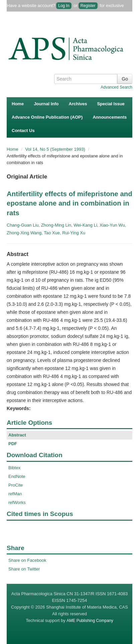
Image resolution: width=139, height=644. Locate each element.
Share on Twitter (24, 569)
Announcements (110, 117)
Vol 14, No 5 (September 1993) (56, 149)
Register (88, 6)
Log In (64, 6)
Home (18, 104)
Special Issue (111, 104)
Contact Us (23, 131)
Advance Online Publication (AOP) (47, 117)
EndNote (17, 476)
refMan (15, 494)
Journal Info (46, 104)
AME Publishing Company (90, 621)
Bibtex (14, 468)
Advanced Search (116, 87)
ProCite (16, 485)
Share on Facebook (27, 560)
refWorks (17, 502)
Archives (78, 104)
